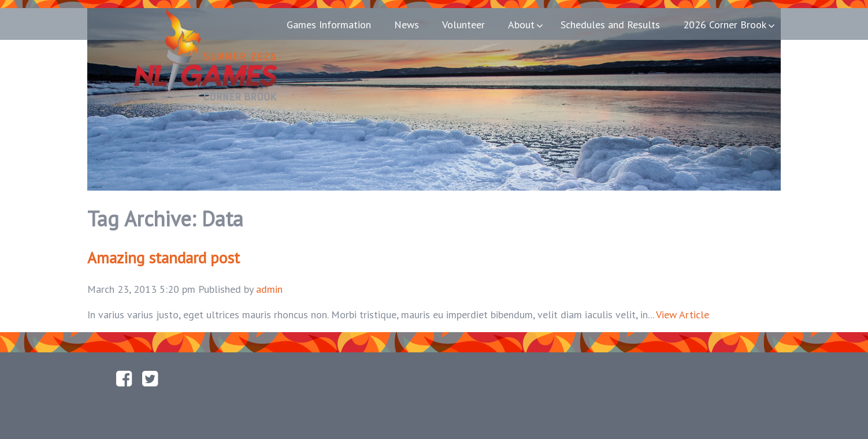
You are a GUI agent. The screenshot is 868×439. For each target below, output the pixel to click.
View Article (682, 315)
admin (269, 289)
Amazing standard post (164, 258)
